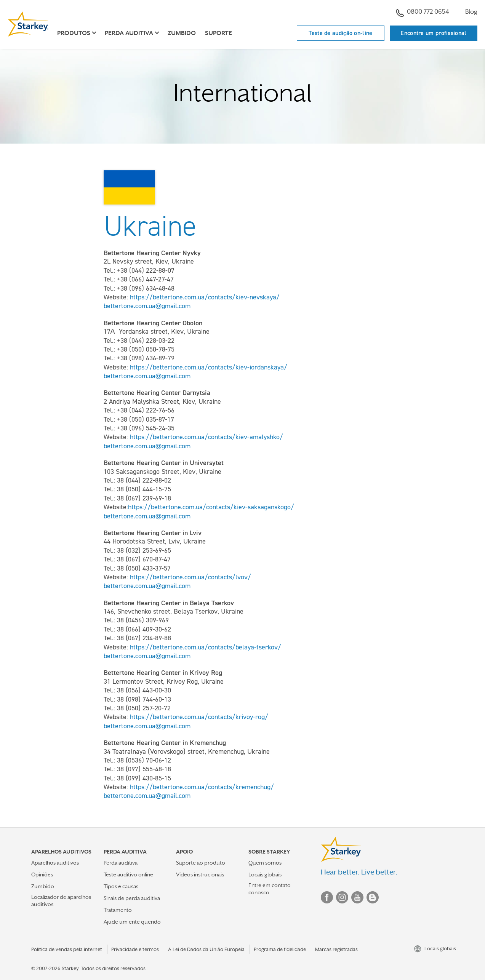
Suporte (218, 33)
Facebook (327, 897)
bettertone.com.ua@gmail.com (147, 306)
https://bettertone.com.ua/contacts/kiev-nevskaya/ (206, 297)
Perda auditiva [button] (129, 33)
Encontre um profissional (433, 33)
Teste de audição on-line (340, 33)
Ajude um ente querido (132, 922)
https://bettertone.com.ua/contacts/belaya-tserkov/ (206, 647)
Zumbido (182, 33)
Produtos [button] (74, 33)
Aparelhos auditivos (55, 863)
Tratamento (118, 910)
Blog (471, 12)
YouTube (357, 897)
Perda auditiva (121, 863)
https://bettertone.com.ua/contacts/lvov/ (191, 577)
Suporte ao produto (201, 863)
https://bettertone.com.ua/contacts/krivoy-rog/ (200, 717)
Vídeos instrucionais (200, 874)
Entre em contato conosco (270, 889)
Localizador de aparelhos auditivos (61, 901)
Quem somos (265, 863)
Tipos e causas (121, 886)
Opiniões (42, 874)
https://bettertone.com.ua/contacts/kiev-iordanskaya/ (209, 367)
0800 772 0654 (423, 13)
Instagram (342, 897)
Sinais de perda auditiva (132, 898)
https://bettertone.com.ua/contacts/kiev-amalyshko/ (207, 437)
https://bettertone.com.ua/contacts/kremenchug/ (202, 787)
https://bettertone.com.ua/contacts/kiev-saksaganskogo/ (212, 507)
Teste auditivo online (128, 874)
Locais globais (265, 874)
